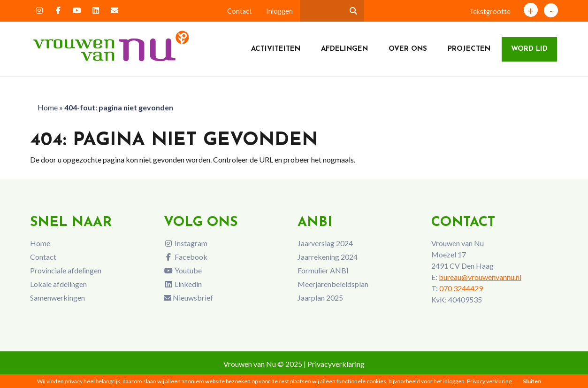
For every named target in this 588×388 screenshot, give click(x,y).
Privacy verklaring (489, 381)
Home (48, 107)
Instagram (186, 243)
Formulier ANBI (323, 270)
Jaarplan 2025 (320, 298)
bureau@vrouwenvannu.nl (480, 277)
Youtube (183, 270)
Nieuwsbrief (188, 298)
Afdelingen (344, 49)
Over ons (408, 49)
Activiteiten (276, 49)
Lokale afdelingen (58, 284)
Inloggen (279, 11)
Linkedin (183, 284)
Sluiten (532, 381)
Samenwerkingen (57, 298)
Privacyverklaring (336, 364)
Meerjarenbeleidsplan (333, 284)
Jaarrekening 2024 (328, 257)
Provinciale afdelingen (66, 270)
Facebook (186, 257)
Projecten (469, 49)
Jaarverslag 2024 (325, 243)
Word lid (529, 49)
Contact (240, 11)
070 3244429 (461, 288)
